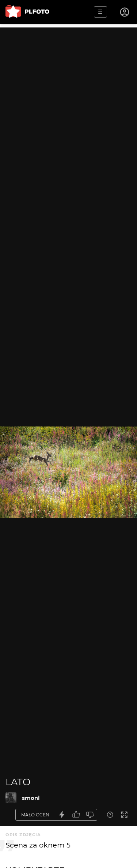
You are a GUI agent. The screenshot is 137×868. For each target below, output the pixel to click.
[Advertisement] (68, 96)
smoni (31, 798)
